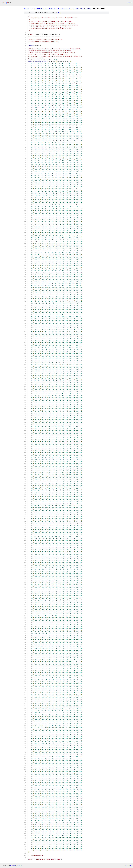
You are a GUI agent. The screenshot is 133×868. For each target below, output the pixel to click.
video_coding (86, 8)
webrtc (27, 8)
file (60, 13)
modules (77, 8)
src (32, 8)
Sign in (129, 3)
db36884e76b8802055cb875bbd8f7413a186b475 (52, 8)
